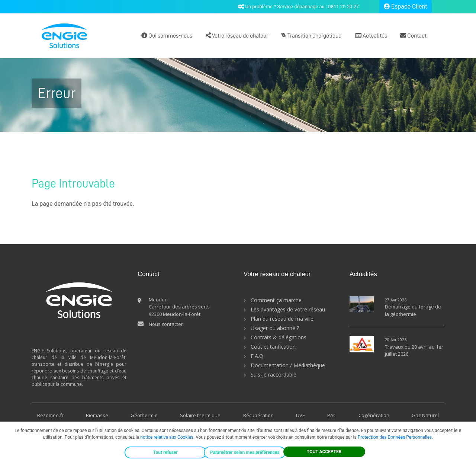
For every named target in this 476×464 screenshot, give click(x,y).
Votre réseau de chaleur (237, 36)
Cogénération (374, 415)
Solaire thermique (200, 415)
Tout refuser (165, 452)
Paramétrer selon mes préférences (245, 452)
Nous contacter (166, 324)
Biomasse (97, 415)
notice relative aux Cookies (167, 437)
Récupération (258, 415)
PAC (332, 415)
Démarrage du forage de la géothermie (413, 310)
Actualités (371, 36)
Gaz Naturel (425, 415)
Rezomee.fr (50, 415)
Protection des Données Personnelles (395, 437)
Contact (413, 36)
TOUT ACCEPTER (324, 452)
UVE (300, 415)
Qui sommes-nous (167, 36)
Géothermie (144, 415)
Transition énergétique (311, 36)
